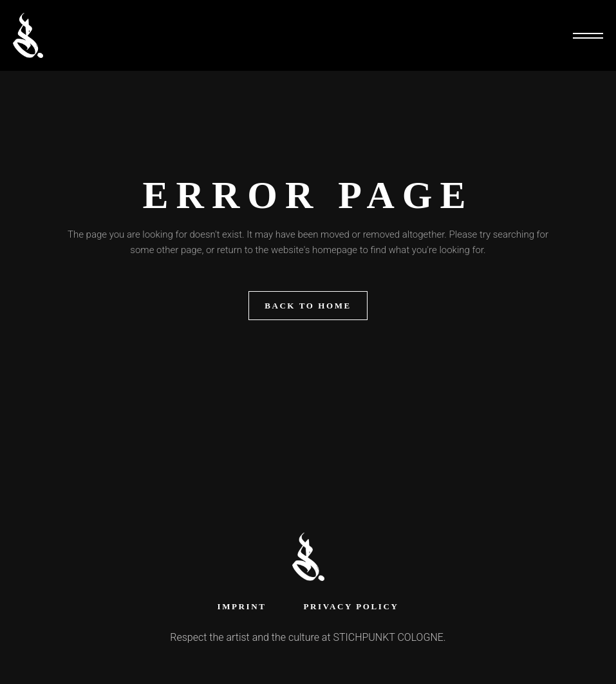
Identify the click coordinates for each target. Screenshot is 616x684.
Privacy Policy (351, 606)
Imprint (242, 606)
